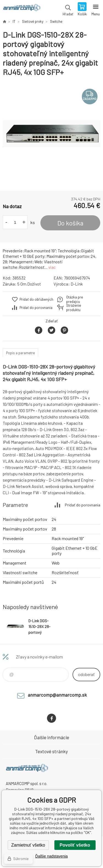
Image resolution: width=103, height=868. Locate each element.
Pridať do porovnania (36, 308)
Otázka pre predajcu (75, 299)
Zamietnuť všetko (28, 845)
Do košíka (70, 223)
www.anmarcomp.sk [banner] (22, 10)
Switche (56, 21)
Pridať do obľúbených (36, 299)
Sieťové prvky (33, 21)
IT (14, 21)
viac (52, 267)
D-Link (77, 284)
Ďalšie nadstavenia (51, 856)
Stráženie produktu (74, 308)
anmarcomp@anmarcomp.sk (57, 695)
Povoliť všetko (75, 845)
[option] (51, 134)
